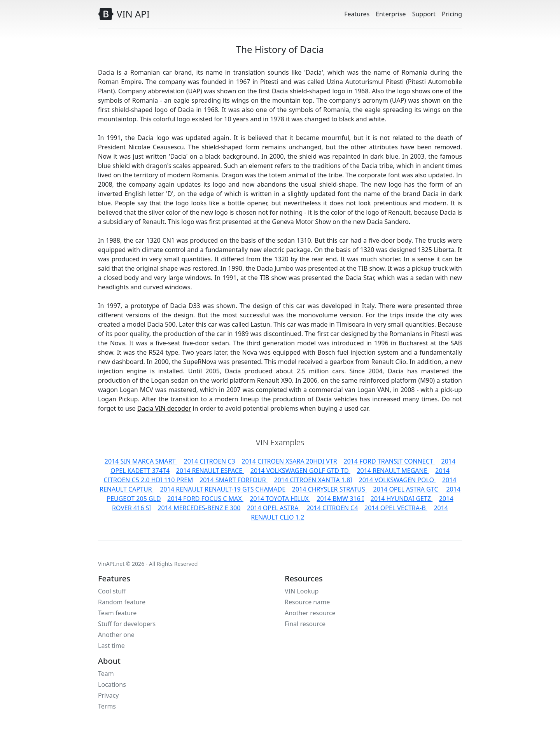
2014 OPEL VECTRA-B (396, 508)
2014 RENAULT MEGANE (393, 471)
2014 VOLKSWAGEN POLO (397, 480)
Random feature (122, 602)
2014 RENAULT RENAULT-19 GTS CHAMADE (223, 489)
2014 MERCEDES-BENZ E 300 (199, 508)
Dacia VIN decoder (164, 408)
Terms (107, 706)
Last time (111, 646)
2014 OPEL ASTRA (274, 508)
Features (357, 14)
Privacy (108, 695)
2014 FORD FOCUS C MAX (205, 499)
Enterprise (391, 14)
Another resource (310, 613)
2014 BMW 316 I (340, 499)
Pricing (452, 14)
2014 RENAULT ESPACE (210, 471)
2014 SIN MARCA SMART (141, 461)
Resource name (307, 602)
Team (106, 674)
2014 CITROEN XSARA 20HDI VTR (289, 461)
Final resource (305, 624)
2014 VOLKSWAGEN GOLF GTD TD (300, 471)
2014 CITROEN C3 (209, 461)
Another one (116, 635)
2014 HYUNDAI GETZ (402, 499)
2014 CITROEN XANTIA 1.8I (313, 480)
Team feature (117, 613)
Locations (112, 684)
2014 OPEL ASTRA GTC (407, 489)
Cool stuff (112, 591)
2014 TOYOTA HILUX (280, 499)
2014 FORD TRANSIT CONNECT (389, 461)
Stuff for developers (127, 624)
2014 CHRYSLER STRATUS (329, 489)
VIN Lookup (302, 591)
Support (424, 14)
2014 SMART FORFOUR (234, 480)
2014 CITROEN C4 (332, 508)
